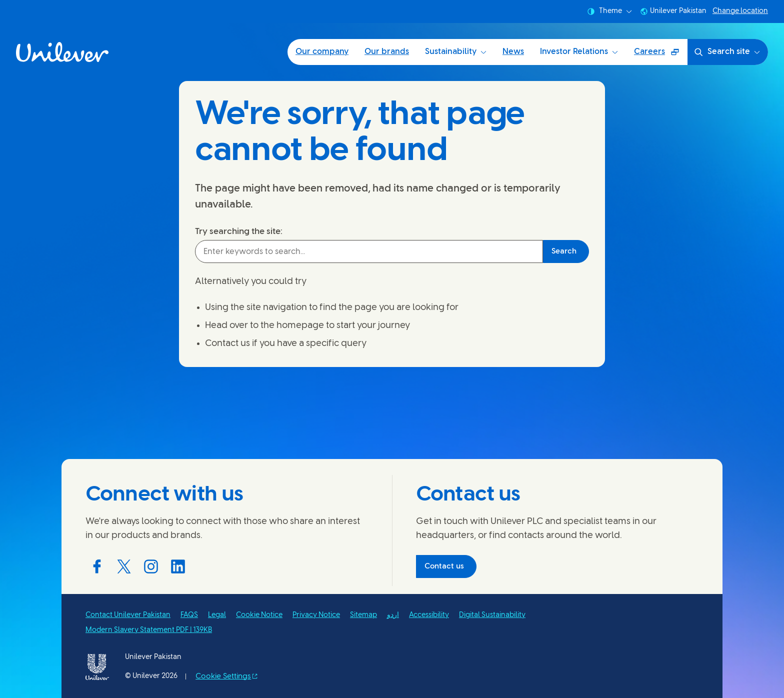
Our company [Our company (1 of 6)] (322, 52)
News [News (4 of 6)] (513, 52)
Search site (727, 52)
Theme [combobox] (609, 11)
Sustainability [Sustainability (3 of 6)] (456, 52)
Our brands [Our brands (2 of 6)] (387, 52)
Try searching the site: (239, 231)
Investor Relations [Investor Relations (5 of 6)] (579, 52)
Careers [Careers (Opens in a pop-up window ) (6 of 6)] (660, 55)
